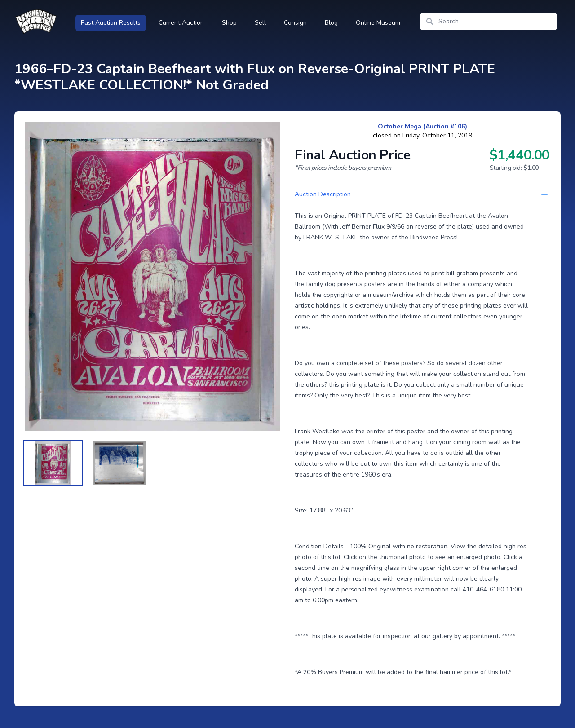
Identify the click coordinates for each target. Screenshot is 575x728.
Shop (229, 23)
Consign (295, 23)
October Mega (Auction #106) (422, 126)
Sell (260, 23)
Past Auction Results (111, 23)
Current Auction (181, 23)
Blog (331, 23)
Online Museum (378, 23)
